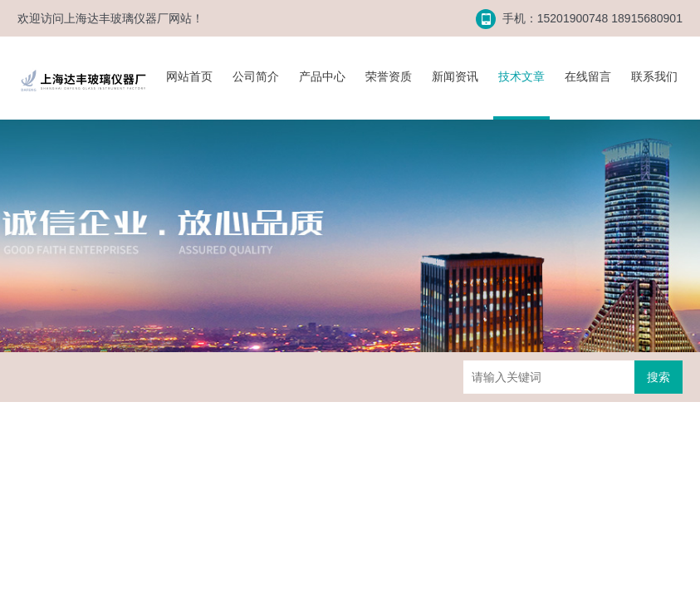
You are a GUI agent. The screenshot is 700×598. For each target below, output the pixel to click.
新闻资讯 (455, 76)
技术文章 (521, 76)
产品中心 (322, 76)
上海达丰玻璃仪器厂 (116, 18)
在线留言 (588, 76)
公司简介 (256, 76)
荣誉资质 (389, 76)
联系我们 (654, 76)
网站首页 (189, 76)
